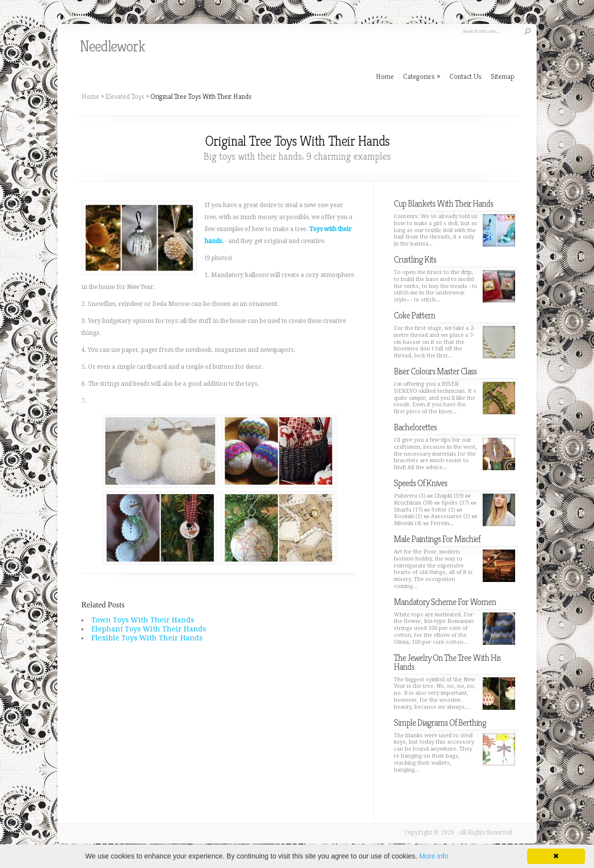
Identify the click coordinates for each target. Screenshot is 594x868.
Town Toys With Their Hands (143, 620)
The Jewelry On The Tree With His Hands (447, 662)
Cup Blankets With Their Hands (444, 203)
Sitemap (503, 76)
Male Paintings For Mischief (437, 539)
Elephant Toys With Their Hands (149, 629)
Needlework (112, 46)
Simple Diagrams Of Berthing (440, 723)
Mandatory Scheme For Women (445, 602)
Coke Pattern (415, 315)
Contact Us (465, 76)
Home (90, 96)
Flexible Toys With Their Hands (147, 638)
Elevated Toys (125, 96)
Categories (422, 76)
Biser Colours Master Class (435, 371)
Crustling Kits (415, 259)
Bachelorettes (415, 427)
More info (434, 856)
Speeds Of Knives (421, 483)
